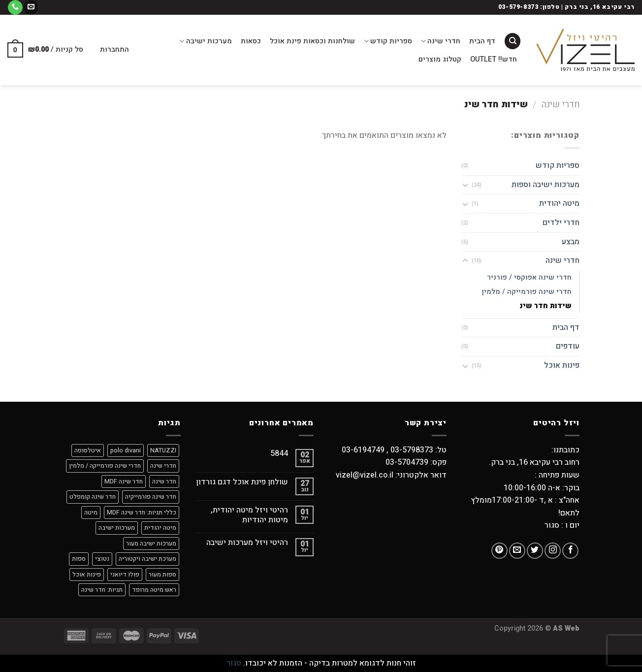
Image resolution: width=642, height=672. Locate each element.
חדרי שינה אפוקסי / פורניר (529, 277)
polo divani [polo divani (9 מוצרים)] (126, 450)
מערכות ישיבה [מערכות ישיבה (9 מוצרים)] (117, 528)
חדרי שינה (441, 41)
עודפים (568, 346)
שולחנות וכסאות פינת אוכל (312, 41)
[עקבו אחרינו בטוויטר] (535, 551)
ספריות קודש (388, 41)
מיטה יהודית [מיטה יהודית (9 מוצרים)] (160, 528)
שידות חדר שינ (546, 306)
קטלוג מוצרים (440, 59)
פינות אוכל (562, 365)
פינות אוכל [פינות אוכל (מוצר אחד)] (87, 575)
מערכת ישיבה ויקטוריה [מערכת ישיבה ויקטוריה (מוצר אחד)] (147, 559)
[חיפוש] (513, 41)
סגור (234, 663)
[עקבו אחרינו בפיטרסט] (499, 551)
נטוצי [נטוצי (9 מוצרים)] (102, 559)
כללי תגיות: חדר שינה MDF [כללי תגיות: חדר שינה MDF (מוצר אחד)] (142, 512)
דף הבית (482, 41)
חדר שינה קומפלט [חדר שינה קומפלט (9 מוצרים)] (93, 497)
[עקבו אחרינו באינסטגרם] (553, 551)
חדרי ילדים (561, 223)
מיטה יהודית (559, 203)
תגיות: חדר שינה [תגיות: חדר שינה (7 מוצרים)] (102, 590)
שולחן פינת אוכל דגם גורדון (242, 482)
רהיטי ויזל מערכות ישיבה (247, 543)
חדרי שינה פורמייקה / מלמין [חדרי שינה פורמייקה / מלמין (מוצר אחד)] (105, 466)
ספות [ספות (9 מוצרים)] (79, 559)
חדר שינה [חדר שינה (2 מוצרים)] (164, 481)
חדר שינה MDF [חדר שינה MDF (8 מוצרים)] (124, 481)
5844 (279, 454)
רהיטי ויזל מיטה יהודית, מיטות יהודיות (249, 515)
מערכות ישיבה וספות (546, 185)
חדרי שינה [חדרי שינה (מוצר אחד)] (163, 466)
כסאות (251, 41)
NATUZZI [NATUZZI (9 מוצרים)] (163, 450)
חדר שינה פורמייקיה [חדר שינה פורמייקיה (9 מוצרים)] (151, 497)
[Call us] (15, 7)
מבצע (571, 242)
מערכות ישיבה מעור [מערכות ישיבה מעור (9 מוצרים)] (151, 544)
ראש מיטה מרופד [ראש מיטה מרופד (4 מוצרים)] (154, 590)
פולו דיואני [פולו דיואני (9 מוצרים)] (125, 575)
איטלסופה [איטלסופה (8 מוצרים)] (88, 450)
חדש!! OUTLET (494, 59)
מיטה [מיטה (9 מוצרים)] (91, 512)
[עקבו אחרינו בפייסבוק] (570, 551)
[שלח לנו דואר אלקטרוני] (31, 7)
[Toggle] (465, 185)
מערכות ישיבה (205, 41)
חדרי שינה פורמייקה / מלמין (527, 292)
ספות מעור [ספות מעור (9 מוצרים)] (162, 575)
